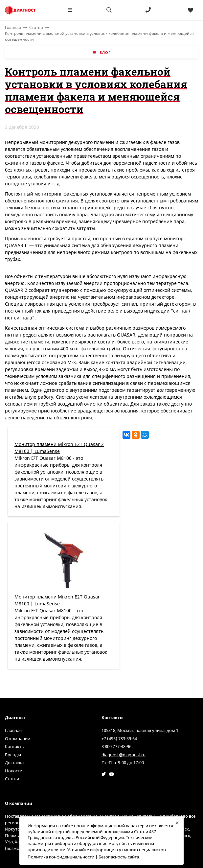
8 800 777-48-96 (116, 746)
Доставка (14, 762)
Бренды (13, 755)
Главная (13, 730)
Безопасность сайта (119, 857)
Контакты (15, 746)
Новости (14, 771)
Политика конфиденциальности (61, 857)
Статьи (36, 27)
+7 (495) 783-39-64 (119, 739)
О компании (18, 739)
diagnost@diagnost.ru (124, 755)
